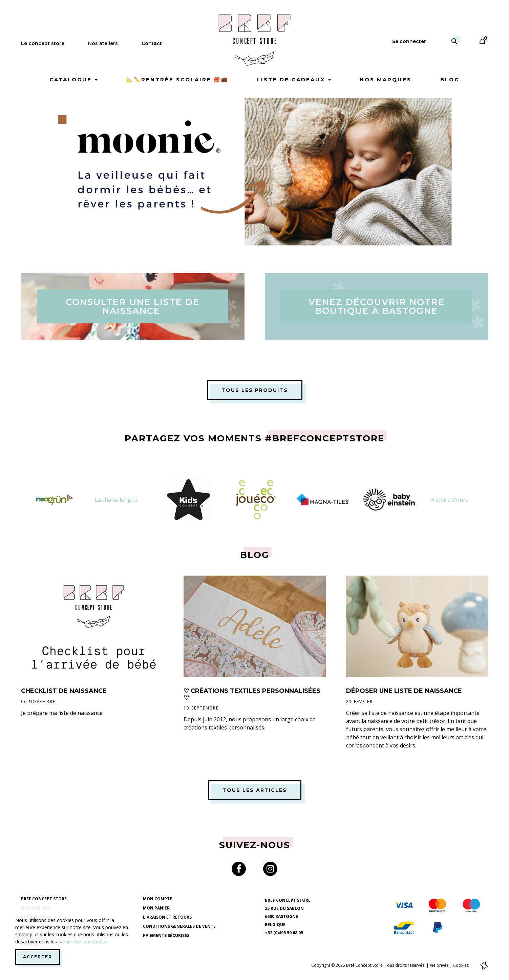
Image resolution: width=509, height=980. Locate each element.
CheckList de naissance (64, 691)
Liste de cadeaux (294, 79)
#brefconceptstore (325, 438)
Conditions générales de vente (179, 926)
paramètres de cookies (83, 942)
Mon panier (156, 908)
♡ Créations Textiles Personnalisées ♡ (252, 694)
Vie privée (439, 965)
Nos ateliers (103, 43)
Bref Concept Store (44, 899)
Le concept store (43, 43)
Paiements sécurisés (166, 935)
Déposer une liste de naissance (404, 691)
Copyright (321, 965)
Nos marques (386, 79)
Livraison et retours (167, 917)
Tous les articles (255, 790)
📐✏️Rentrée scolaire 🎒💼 (177, 79)
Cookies (461, 965)
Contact (152, 43)
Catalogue (73, 79)
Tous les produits (255, 390)
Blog (450, 79)
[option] (255, 172)
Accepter (38, 957)
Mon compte (157, 899)
